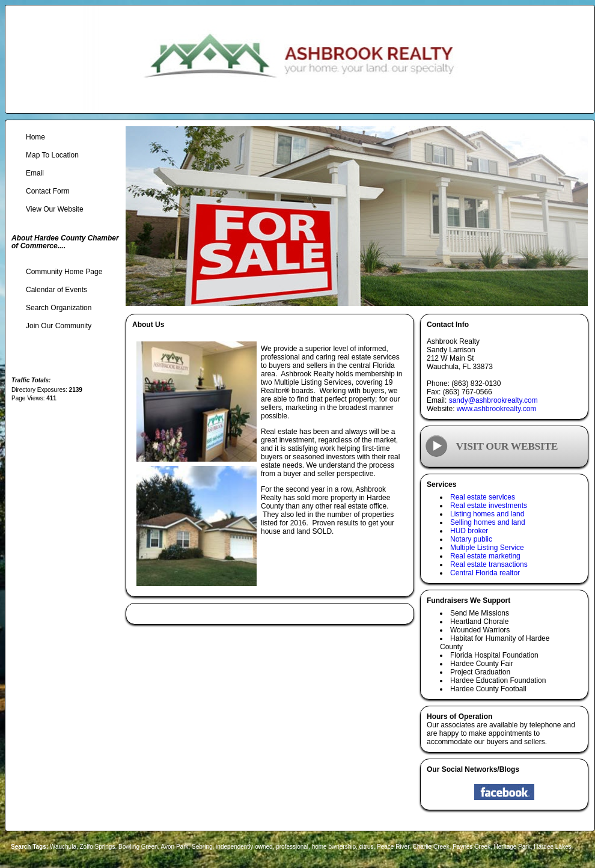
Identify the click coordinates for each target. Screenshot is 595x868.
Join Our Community (59, 326)
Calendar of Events (56, 290)
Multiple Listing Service (487, 548)
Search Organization (59, 308)
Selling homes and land (488, 522)
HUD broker (469, 531)
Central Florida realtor (485, 573)
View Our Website (55, 209)
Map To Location (52, 155)
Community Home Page (64, 272)
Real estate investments (489, 506)
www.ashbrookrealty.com (497, 409)
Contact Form (48, 191)
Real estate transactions (489, 564)
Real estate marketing (485, 556)
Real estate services (483, 497)
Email (35, 173)
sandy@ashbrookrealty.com (493, 400)
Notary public (471, 539)
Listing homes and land (487, 514)
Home (35, 137)
